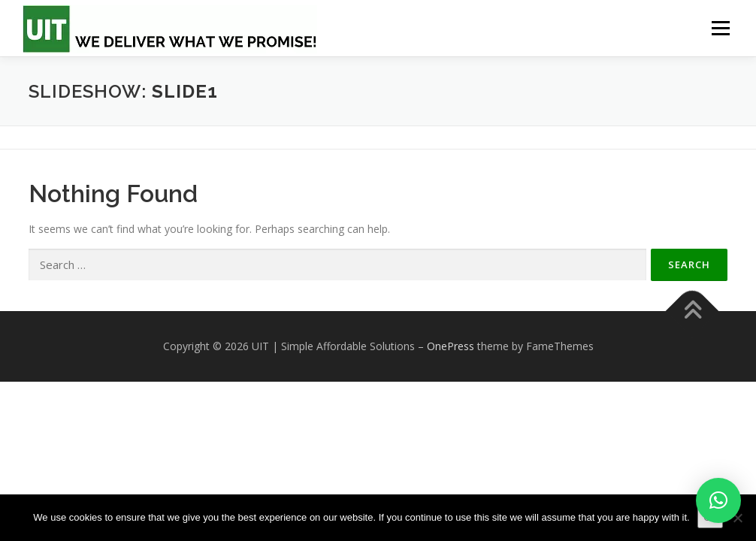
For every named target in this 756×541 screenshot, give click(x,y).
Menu (720, 28)
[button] (718, 500)
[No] (737, 518)
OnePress (451, 346)
